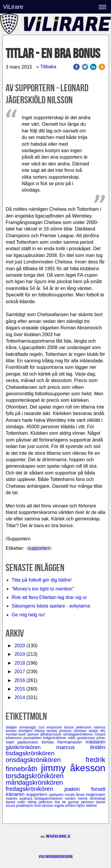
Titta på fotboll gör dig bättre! (42, 580)
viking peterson (41, 802)
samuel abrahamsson (45, 734)
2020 (20, 646)
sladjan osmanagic (22, 727)
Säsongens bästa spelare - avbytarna (52, 606)
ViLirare (13, 7)
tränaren (16, 794)
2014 (20, 697)
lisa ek (61, 802)
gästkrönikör (29, 742)
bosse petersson (79, 727)
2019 (20, 654)
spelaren (57, 795)
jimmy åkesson (73, 768)
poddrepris (25, 806)
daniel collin (17, 802)
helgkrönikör (95, 795)
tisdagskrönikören (30, 753)
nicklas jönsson (60, 731)
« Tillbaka (46, 67)
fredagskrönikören (35, 789)
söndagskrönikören (79, 734)
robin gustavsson (82, 738)
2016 (20, 680)
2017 (20, 672)
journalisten (33, 738)
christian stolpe (87, 731)
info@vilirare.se (58, 836)
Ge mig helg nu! (28, 615)
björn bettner (87, 806)
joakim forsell (85, 789)
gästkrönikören (31, 747)
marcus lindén (81, 747)
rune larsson (44, 806)
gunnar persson (82, 802)
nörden (71, 799)
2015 (20, 689)
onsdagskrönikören (46, 760)
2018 (20, 663)
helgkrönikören (55, 738)
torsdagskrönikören (35, 776)
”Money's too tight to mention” (43, 589)
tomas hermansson (64, 742)
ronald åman (75, 795)
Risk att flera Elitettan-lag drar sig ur (49, 597)
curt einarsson (51, 727)
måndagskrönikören (34, 782)
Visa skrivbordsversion (56, 857)
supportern (39, 548)
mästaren (95, 742)
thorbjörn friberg (32, 731)
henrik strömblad (92, 799)
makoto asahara (20, 799)
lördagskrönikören (50, 799)
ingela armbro (66, 806)
